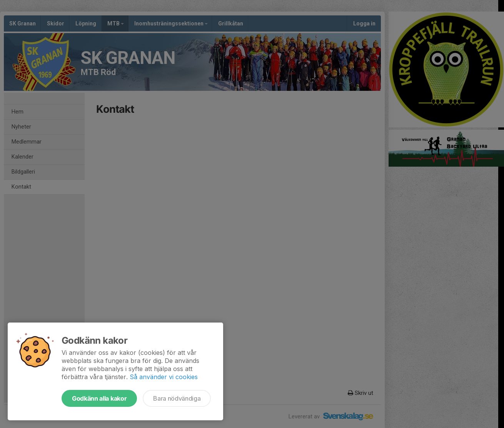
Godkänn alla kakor (99, 398)
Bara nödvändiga (177, 398)
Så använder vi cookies (164, 377)
